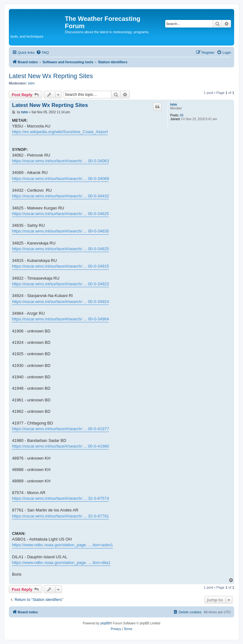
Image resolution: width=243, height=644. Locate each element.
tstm (31, 83)
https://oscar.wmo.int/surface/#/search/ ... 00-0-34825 (60, 249)
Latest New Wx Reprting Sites (51, 76)
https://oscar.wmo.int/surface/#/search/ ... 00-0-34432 (60, 196)
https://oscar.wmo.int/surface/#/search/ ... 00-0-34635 (60, 231)
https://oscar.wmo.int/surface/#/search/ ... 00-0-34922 (60, 284)
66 (182, 115)
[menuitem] (42, 53)
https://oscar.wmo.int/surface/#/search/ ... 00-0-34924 (60, 302)
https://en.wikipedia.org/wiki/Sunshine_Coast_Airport (60, 132)
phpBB (105, 623)
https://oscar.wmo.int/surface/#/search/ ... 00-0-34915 (60, 266)
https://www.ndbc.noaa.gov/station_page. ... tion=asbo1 (62, 545)
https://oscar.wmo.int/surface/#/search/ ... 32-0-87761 (60, 516)
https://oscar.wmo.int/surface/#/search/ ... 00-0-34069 (60, 179)
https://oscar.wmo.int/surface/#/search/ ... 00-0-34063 (60, 161)
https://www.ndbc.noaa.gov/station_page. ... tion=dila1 (61, 563)
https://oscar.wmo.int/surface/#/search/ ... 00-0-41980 (60, 446)
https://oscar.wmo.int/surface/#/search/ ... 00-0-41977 (60, 429)
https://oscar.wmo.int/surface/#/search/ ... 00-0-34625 (60, 214)
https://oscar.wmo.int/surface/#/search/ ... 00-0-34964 (60, 319)
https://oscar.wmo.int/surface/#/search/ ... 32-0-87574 (60, 498)
